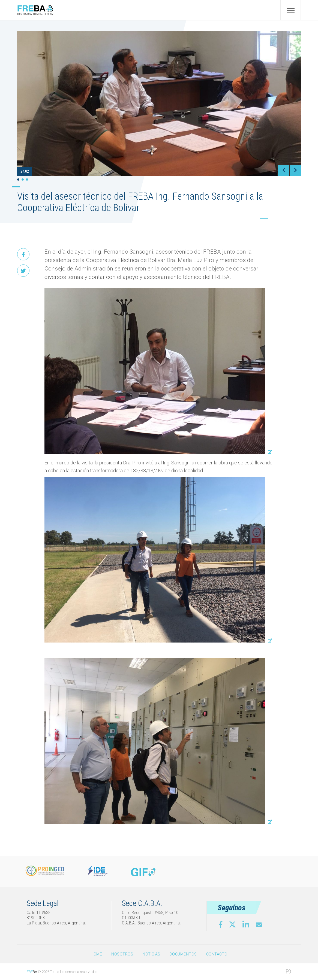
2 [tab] (23, 179)
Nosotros (122, 954)
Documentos (183, 954)
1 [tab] (18, 179)
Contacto (217, 954)
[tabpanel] (159, 104)
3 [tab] (27, 179)
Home (96, 954)
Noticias (151, 954)
